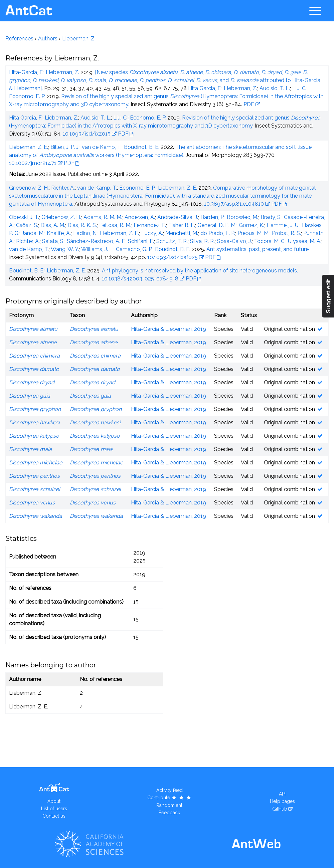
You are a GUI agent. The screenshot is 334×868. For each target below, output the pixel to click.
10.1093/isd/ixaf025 (173, 257)
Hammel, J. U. (283, 225)
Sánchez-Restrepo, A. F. (96, 241)
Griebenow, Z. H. (29, 188)
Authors (48, 39)
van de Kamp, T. (102, 147)
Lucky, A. (152, 233)
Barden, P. (212, 217)
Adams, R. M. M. (103, 217)
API (282, 794)
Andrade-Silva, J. (178, 217)
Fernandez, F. (150, 225)
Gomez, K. (252, 225)
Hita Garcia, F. (205, 88)
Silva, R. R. (202, 241)
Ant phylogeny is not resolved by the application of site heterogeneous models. (200, 271)
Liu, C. (299, 88)
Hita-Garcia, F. (26, 72)
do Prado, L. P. (218, 233)
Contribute (170, 798)
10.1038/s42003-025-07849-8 (140, 279)
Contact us (54, 816)
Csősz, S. (27, 225)
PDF (249, 104)
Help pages (282, 801)
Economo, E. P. (27, 96)
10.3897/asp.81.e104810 (234, 204)
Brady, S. (271, 217)
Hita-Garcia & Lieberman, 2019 (169, 329)
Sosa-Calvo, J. (234, 241)
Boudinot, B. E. (142, 147)
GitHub (280, 809)
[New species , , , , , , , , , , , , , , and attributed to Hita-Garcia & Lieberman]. (165, 80)
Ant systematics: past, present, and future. (258, 249)
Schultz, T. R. (172, 241)
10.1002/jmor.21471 (33, 163)
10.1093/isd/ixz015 (87, 134)
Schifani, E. (141, 241)
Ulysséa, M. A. (305, 241)
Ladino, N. (85, 233)
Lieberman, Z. (79, 39)
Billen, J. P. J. (65, 147)
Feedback (169, 813)
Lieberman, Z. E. (29, 147)
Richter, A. (63, 188)
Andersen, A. (140, 217)
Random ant (169, 805)
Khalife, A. (59, 233)
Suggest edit (328, 296)
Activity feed (170, 790)
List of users (54, 809)
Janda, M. (33, 233)
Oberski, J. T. (24, 217)
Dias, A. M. (53, 225)
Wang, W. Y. (65, 249)
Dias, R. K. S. (82, 225)
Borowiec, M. (242, 217)
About (54, 801)
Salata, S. (53, 241)
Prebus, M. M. (254, 233)
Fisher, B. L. (182, 225)
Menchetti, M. (182, 233)
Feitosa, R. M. (115, 225)
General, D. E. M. (217, 225)
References (19, 39)
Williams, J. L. (97, 249)
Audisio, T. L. (275, 88)
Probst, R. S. (286, 233)
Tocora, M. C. (270, 241)
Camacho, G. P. (134, 249)
